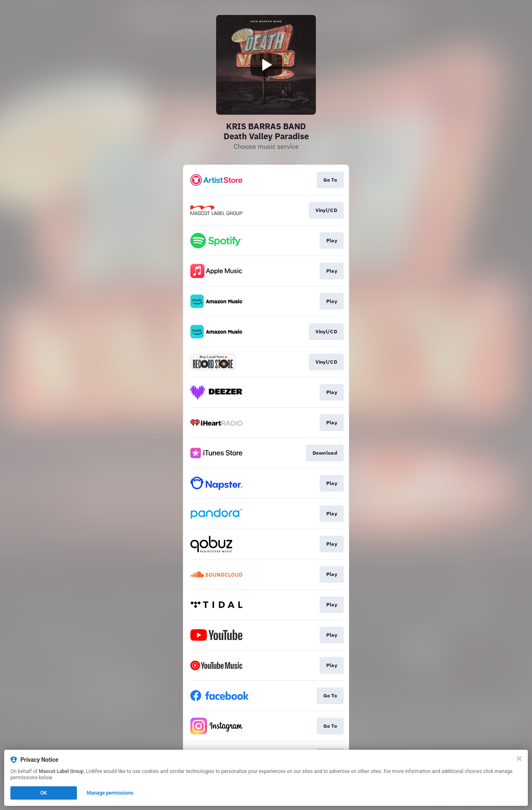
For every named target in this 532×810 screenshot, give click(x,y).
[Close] (519, 758)
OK (44, 793)
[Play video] (266, 65)
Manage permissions (110, 793)
